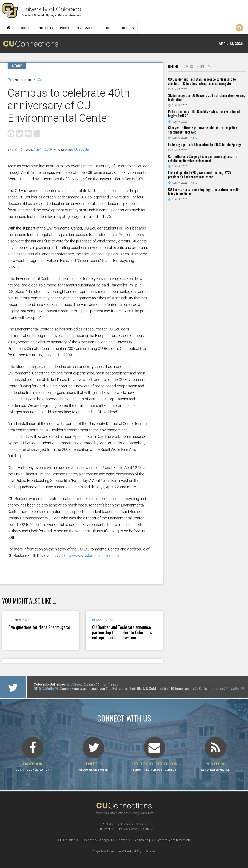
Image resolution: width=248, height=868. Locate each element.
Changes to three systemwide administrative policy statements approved (202, 130)
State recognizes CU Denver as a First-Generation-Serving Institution (207, 97)
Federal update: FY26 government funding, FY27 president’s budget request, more (200, 175)
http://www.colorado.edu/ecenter (92, 556)
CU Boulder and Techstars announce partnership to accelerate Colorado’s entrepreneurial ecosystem (122, 632)
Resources (107, 28)
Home (9, 28)
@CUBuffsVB (48, 689)
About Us (128, 28)
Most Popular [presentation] (199, 66)
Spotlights (45, 28)
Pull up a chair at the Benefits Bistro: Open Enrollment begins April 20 (204, 114)
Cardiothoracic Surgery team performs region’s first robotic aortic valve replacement (203, 159)
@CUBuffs (75, 684)
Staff (15, 149)
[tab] (174, 67)
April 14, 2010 (43, 149)
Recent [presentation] (174, 66)
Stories (24, 28)
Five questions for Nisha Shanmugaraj (39, 627)
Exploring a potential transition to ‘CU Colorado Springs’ (205, 145)
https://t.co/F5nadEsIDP (226, 689)
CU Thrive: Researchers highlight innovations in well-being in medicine (204, 192)
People (65, 28)
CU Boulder (82, 149)
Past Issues (85, 28)
